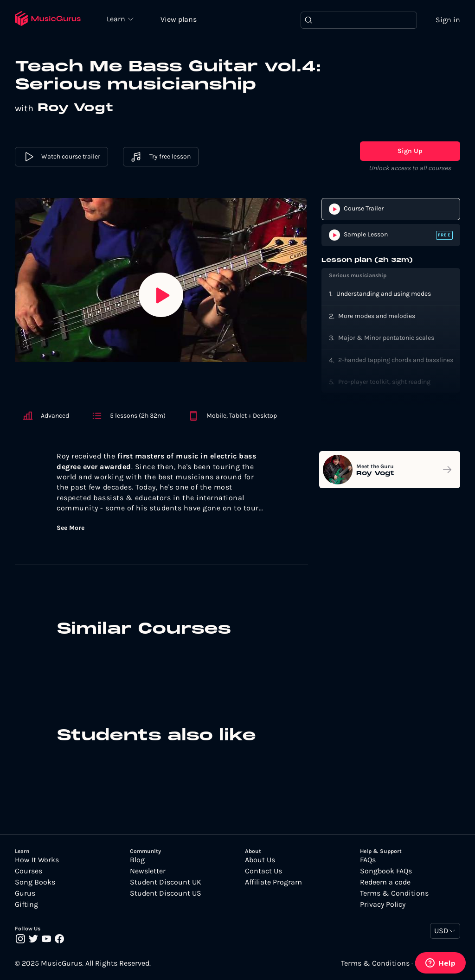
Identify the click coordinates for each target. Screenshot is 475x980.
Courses (29, 871)
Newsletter (148, 871)
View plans (179, 19)
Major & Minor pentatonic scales (386, 338)
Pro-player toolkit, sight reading (384, 382)
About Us (260, 860)
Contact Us (263, 871)
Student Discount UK (166, 882)
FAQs (368, 860)
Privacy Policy (383, 904)
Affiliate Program (273, 882)
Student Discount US (166, 893)
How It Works (37, 860)
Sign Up (410, 151)
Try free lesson (161, 157)
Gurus (25, 893)
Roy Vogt (75, 108)
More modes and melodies (377, 316)
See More (71, 528)
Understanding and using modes (384, 294)
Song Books (35, 882)
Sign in (448, 20)
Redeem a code (385, 882)
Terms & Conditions (394, 893)
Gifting (26, 904)
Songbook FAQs (386, 871)
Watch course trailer (61, 157)
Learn (117, 19)
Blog (137, 860)
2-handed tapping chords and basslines (396, 360)
